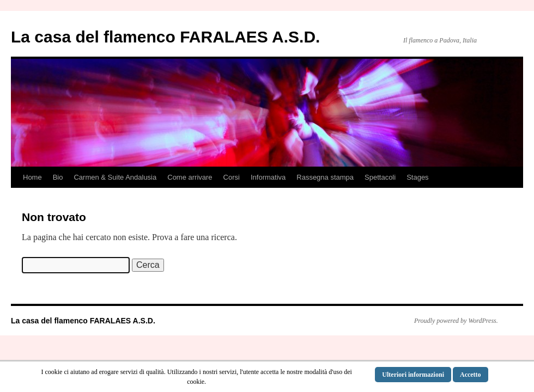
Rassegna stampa (325, 177)
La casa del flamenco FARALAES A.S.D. (165, 37)
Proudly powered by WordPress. (456, 321)
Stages (417, 177)
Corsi (232, 177)
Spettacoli (380, 177)
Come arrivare (190, 177)
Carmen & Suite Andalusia (115, 177)
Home (32, 177)
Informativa (268, 177)
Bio (58, 177)
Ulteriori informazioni (413, 375)
